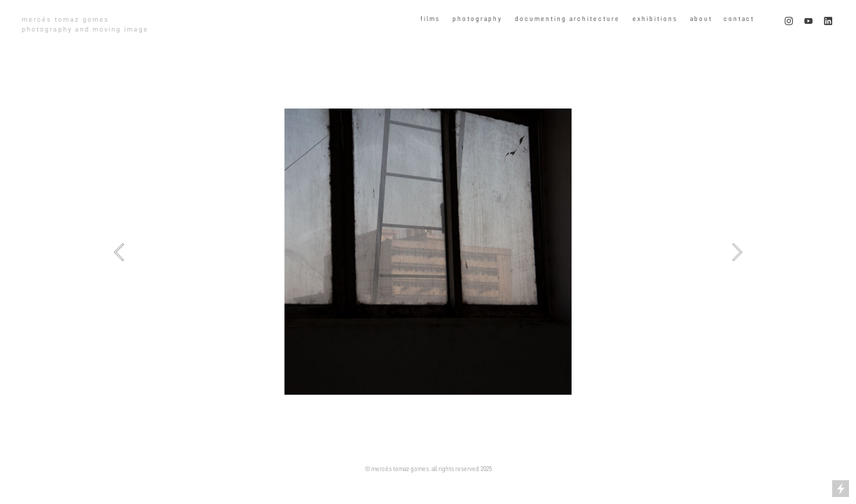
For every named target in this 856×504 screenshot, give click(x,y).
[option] (428, 252)
